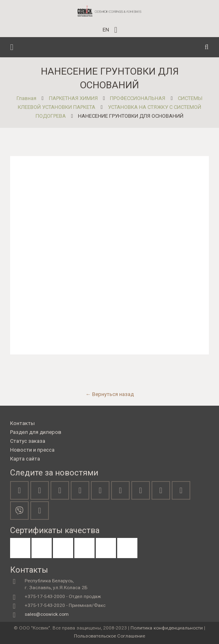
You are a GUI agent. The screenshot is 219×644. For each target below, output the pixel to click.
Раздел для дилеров (36, 432)
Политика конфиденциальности (167, 628)
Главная (26, 98)
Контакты (22, 423)
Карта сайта (25, 459)
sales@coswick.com (47, 614)
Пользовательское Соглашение (109, 636)
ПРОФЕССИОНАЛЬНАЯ (138, 98)
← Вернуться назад (110, 394)
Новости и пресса (32, 450)
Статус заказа (28, 441)
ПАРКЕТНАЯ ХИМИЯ (73, 98)
